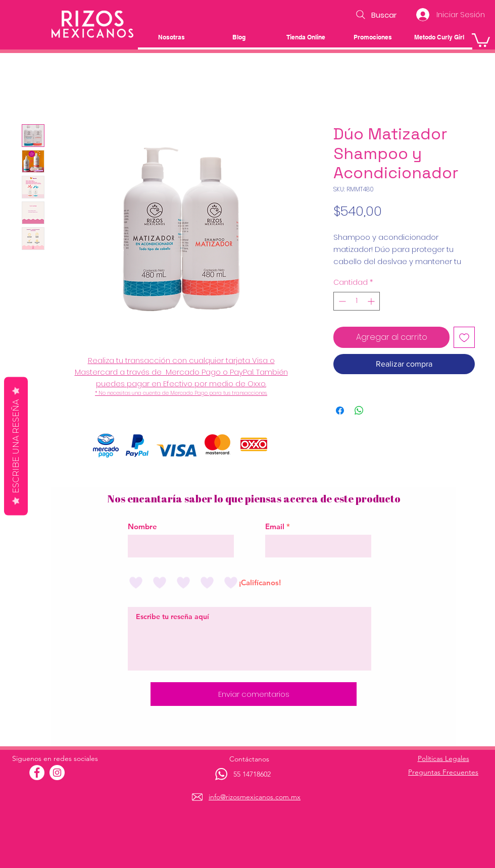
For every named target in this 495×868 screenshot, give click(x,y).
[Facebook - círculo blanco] (37, 773)
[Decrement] (341, 301)
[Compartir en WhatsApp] (359, 411)
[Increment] (372, 301)
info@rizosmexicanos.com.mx (255, 797)
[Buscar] (375, 15)
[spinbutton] (357, 301)
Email (275, 526)
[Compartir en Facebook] (340, 411)
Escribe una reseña (16, 446)
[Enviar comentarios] (254, 694)
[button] (481, 39)
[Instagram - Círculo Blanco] (57, 773)
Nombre (142, 526)
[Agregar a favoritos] (464, 337)
